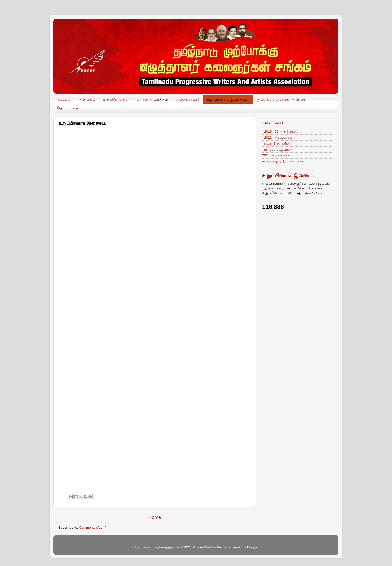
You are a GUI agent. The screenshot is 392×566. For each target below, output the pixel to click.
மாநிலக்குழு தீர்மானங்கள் (283, 161)
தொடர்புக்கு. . (69, 108)
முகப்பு (64, 99)
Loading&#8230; (139, 310)
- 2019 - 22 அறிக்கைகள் (281, 132)
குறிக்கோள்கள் (116, 99)
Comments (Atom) (93, 527)
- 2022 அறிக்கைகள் (278, 138)
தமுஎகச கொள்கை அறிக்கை (282, 99)
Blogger (253, 547)
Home (155, 517)
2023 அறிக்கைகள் (277, 155)
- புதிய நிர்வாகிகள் (277, 144)
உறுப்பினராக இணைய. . (228, 99)
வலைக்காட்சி (187, 99)
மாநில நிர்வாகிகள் (152, 99)
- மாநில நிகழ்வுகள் (277, 150)
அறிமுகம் (87, 99)
